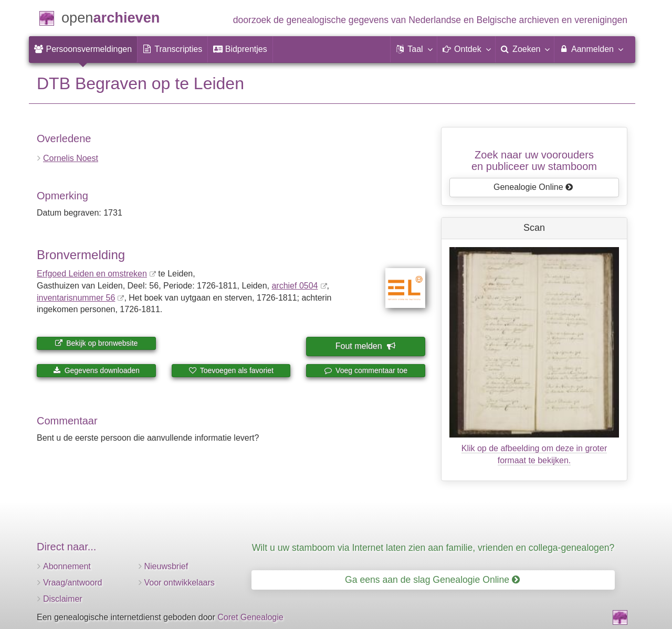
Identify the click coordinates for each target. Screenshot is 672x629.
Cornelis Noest (71, 158)
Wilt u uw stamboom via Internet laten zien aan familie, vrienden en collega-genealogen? (433, 548)
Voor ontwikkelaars (180, 583)
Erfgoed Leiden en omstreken (92, 274)
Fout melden (365, 346)
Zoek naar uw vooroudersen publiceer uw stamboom (534, 161)
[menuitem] (83, 49)
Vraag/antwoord (72, 583)
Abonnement (67, 566)
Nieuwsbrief (166, 566)
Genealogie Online (533, 187)
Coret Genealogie (250, 617)
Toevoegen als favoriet (231, 370)
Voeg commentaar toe (366, 370)
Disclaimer (63, 599)
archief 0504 (295, 286)
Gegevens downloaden (96, 370)
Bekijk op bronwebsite (96, 343)
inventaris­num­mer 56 (76, 298)
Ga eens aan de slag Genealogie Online (432, 580)
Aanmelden (591, 49)
